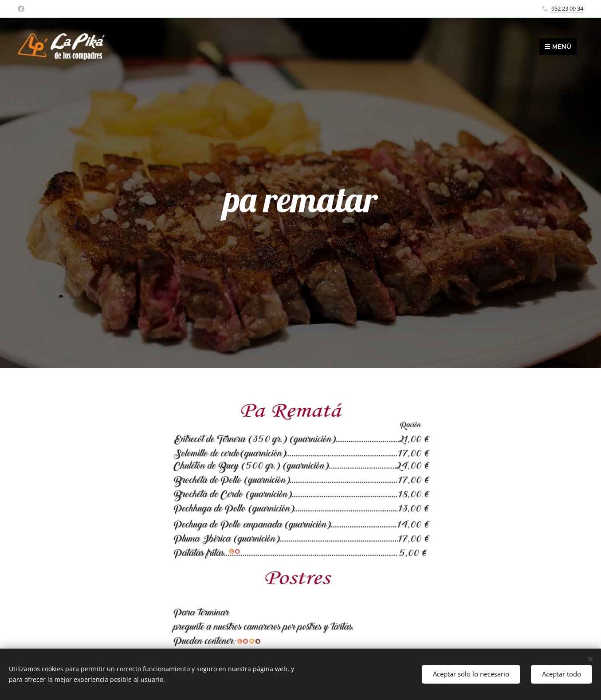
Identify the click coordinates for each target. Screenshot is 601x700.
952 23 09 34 (567, 8)
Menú (558, 47)
